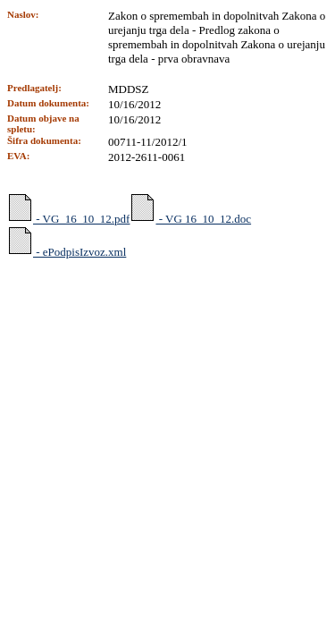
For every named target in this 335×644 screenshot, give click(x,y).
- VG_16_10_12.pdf (68, 209)
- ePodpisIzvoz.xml (67, 242)
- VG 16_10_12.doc (190, 209)
